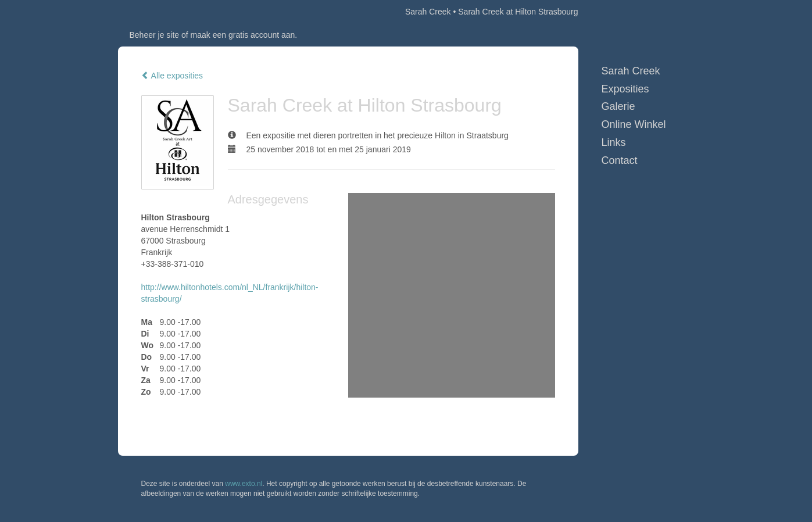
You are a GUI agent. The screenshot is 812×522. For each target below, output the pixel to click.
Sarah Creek (428, 12)
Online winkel (634, 124)
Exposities (625, 89)
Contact (620, 160)
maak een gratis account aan (243, 35)
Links (614, 142)
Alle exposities (172, 76)
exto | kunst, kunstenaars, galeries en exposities (151, 12)
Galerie (618, 106)
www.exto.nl (244, 484)
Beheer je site (155, 35)
